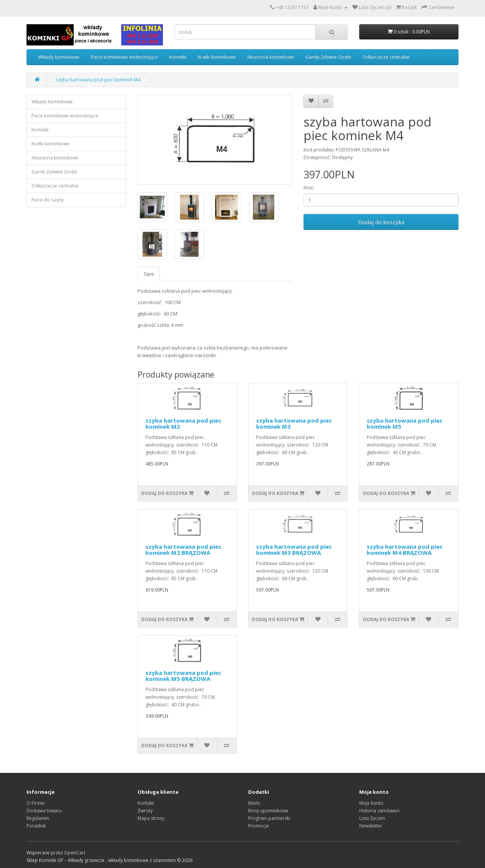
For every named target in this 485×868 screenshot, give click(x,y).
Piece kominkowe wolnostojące (124, 57)
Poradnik (36, 826)
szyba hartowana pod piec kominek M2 (183, 424)
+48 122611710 (292, 7)
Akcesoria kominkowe (271, 57)
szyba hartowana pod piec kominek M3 (294, 424)
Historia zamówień (379, 811)
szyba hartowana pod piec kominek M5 (405, 424)
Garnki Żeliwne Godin (328, 57)
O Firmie (36, 803)
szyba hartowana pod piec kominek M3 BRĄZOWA (294, 550)
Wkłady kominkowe (59, 57)
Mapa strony (151, 818)
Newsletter (371, 826)
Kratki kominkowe (217, 57)
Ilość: (309, 188)
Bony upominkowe (268, 811)
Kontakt (146, 803)
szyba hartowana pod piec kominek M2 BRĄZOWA (183, 550)
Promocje (259, 826)
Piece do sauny (48, 200)
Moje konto (371, 803)
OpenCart (75, 853)
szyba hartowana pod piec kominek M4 (98, 80)
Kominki (178, 57)
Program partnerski (269, 818)
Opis (149, 274)
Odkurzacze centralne (386, 57)
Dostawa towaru (44, 811)
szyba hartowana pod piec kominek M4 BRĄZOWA (405, 550)
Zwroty (145, 811)
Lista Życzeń (372, 818)
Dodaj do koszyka (381, 222)
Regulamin (38, 818)
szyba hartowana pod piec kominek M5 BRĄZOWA (183, 676)
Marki (254, 803)
